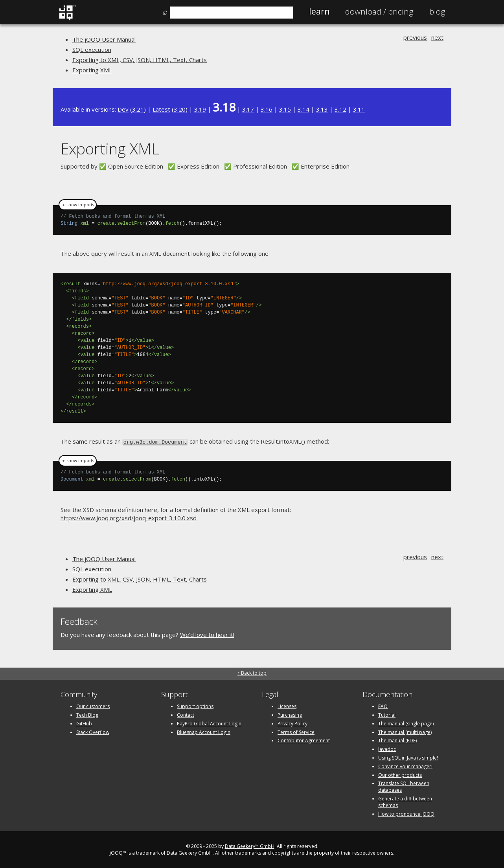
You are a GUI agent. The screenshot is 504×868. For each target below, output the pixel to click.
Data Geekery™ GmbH (250, 845)
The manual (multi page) (405, 731)
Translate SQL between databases (404, 786)
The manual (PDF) (397, 740)
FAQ (383, 706)
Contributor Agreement (304, 740)
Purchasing (290, 714)
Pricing (379, 11)
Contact (186, 714)
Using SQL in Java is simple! (408, 757)
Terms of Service (296, 731)
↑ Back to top (252, 672)
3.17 (248, 109)
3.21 (138, 109)
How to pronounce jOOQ (406, 813)
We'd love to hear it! (207, 634)
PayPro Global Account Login (209, 723)
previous (415, 37)
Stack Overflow (93, 731)
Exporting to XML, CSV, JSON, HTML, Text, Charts (140, 60)
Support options (195, 706)
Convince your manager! (405, 766)
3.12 (340, 109)
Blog (437, 11)
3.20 (180, 109)
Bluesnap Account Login (204, 731)
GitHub (84, 723)
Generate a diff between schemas (405, 801)
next (437, 37)
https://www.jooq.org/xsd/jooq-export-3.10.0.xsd (129, 517)
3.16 (267, 109)
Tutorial (387, 714)
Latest (161, 109)
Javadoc (387, 748)
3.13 (322, 109)
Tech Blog (87, 714)
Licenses (287, 706)
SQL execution (92, 50)
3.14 (304, 109)
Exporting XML (92, 70)
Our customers (93, 706)
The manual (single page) (406, 723)
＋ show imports (78, 205)
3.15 (285, 109)
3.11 (359, 109)
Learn (319, 11)
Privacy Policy (292, 723)
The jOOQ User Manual (104, 39)
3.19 (200, 109)
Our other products (400, 774)
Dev (123, 109)
